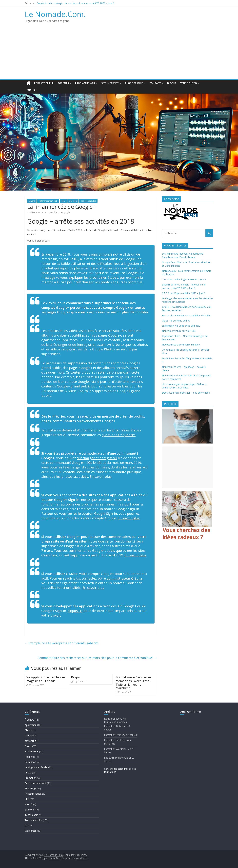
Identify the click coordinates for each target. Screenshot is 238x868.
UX (26, 825)
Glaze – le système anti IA (176, 321)
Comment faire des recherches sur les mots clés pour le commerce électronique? (97, 658)
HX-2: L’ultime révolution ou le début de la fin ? (187, 315)
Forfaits (63, 83)
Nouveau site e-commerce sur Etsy (181, 345)
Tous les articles (88, 201)
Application (31, 725)
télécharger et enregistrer (97, 458)
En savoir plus (101, 476)
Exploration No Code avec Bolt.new (181, 326)
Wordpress (31, 831)
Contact (155, 83)
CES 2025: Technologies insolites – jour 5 (184, 279)
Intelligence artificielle (36, 767)
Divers (32, 201)
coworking (30, 741)
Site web (73, 201)
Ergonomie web (85, 83)
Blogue (172, 83)
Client (28, 730)
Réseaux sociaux (34, 794)
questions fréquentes (119, 435)
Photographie (134, 83)
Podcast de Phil (44, 83)
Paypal (76, 677)
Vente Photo (189, 83)
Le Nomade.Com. (55, 14)
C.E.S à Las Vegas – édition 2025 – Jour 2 (184, 293)
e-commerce (32, 751)
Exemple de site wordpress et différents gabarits (62, 643)
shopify (29, 804)
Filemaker (30, 757)
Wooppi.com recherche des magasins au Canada (46, 679)
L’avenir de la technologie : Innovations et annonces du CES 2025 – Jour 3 (75, 3)
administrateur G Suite (125, 578)
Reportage (30, 788)
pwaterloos (53, 212)
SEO (63, 201)
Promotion (31, 778)
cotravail (29, 736)
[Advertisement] (119, 54)
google (67, 212)
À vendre (30, 720)
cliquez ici (75, 611)
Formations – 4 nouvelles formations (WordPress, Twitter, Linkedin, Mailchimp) (134, 683)
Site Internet (110, 83)
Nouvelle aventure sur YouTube (179, 331)
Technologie (31, 815)
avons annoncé (100, 254)
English (32, 90)
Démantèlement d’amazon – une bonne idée (186, 393)
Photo (28, 773)
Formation (30, 762)
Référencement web (48, 201)
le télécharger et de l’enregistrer (71, 345)
